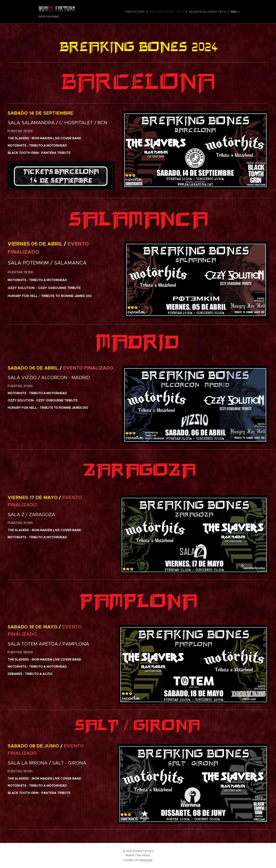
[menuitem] (104, 12)
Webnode (146, 860)
